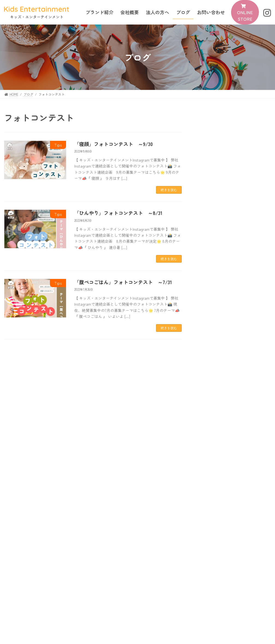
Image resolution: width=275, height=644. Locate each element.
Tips (229, 221)
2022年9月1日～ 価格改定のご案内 (235, 299)
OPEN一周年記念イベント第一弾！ (234, 206)
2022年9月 (212, 402)
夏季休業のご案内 (218, 250)
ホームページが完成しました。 (231, 349)
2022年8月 (213, 413)
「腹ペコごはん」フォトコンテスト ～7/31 (123, 282)
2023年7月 (212, 380)
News (230, 150)
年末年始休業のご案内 (222, 184)
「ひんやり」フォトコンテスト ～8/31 (118, 213)
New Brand (213, 464)
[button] (245, 12)
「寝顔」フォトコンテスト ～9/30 (113, 144)
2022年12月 (213, 391)
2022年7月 (212, 424)
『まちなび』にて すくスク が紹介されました (234, 159)
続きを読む (169, 190)
